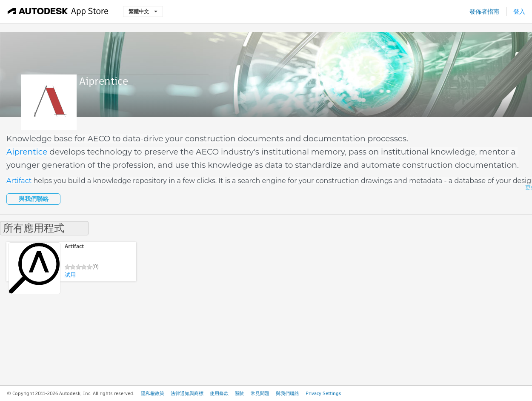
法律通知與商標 (187, 393)
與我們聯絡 (34, 199)
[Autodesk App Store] (58, 11)
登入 (519, 11)
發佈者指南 (484, 11)
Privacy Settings (323, 393)
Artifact (19, 181)
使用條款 (219, 393)
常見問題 (260, 393)
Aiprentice (27, 152)
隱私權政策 (153, 393)
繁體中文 (143, 11)
